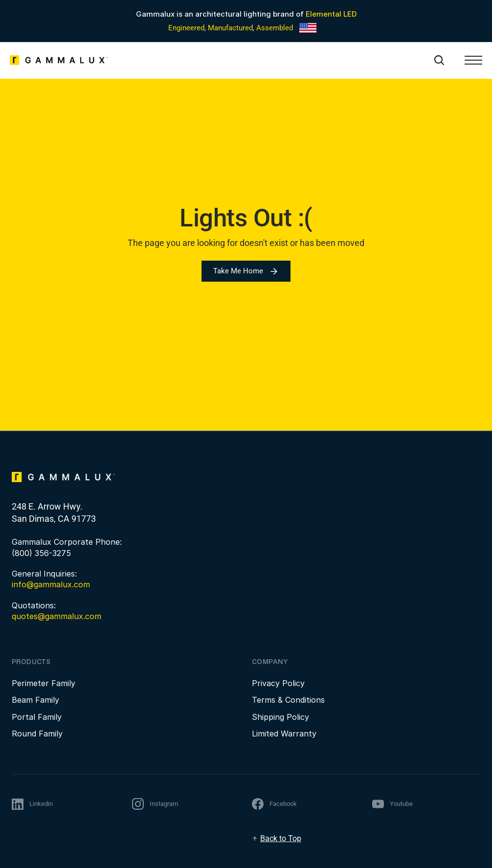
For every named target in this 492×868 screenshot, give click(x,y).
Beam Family (35, 700)
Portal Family (37, 717)
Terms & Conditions (288, 700)
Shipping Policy (280, 717)
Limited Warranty (284, 734)
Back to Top (281, 838)
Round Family (37, 734)
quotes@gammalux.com (56, 616)
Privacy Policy (278, 683)
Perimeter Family (44, 683)
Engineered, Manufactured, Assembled (231, 28)
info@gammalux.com (51, 584)
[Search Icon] (439, 60)
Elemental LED (331, 14)
